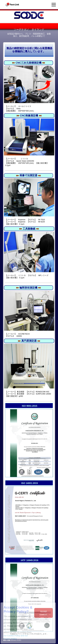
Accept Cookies (43, 613)
